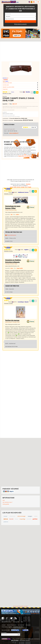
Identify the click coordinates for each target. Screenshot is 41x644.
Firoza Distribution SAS (14, 232)
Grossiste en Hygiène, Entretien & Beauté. (13, 261)
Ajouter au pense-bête (9, 87)
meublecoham (9, 125)
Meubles (28, 92)
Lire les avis (6, 85)
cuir (26, 187)
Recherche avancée (20, 24)
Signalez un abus (7, 93)
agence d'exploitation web (27, 639)
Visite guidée (6, 504)
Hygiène (26, 250)
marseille (29, 519)
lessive (16, 519)
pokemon (6, 522)
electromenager (22, 516)
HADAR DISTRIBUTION (12, 286)
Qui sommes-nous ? (8, 502)
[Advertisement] (20, 52)
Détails (13, 92)
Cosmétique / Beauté (23, 302)
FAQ (25, 155)
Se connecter (21, 625)
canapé (5, 516)
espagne (30, 516)
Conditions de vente (18, 627)
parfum (35, 519)
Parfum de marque (12, 320)
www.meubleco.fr (14, 133)
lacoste (11, 519)
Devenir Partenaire (12, 625)
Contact (4, 625)
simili (15, 187)
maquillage (22, 519)
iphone (6, 519)
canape (23, 187)
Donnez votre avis (7, 83)
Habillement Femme (23, 192)
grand (11, 187)
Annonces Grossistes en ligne (20, 606)
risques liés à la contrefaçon (25, 156)
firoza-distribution (12, 235)
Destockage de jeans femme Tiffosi (13, 207)
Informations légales (7, 627)
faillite (36, 516)
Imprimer (5, 89)
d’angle (29, 187)
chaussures (12, 516)
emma (18, 187)
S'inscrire (28, 625)
